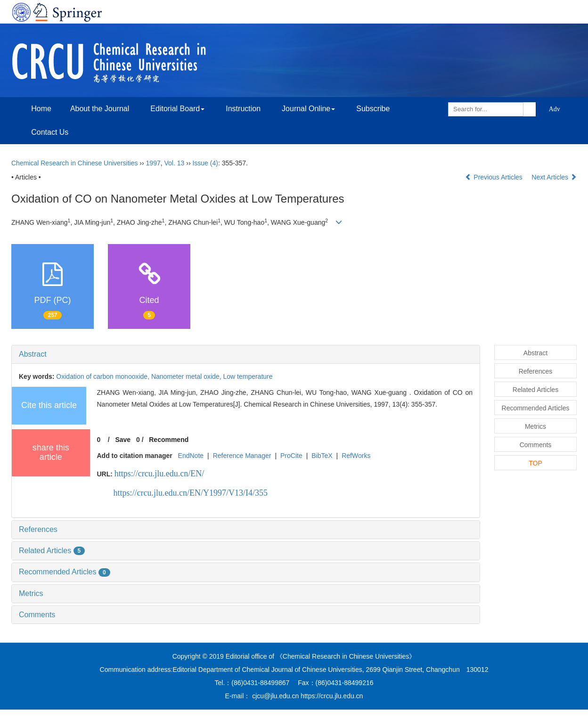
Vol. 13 (175, 163)
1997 (153, 163)
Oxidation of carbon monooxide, (104, 376)
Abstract (33, 354)
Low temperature (248, 376)
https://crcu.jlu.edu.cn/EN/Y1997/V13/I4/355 (191, 493)
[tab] (246, 354)
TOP (535, 463)
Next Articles (554, 177)
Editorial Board (177, 109)
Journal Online (308, 109)
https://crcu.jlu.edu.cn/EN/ (159, 474)
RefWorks (356, 456)
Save (123, 440)
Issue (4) (205, 163)
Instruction (243, 109)
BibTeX (322, 456)
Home (41, 109)
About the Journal (100, 109)
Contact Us (50, 132)
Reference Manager (242, 456)
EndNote (191, 456)
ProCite (291, 456)
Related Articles (52, 551)
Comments (37, 615)
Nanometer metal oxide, (187, 376)
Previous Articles (494, 177)
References (38, 529)
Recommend (169, 440)
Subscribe (373, 109)
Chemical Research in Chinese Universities (74, 163)
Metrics (31, 593)
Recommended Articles (65, 572)
